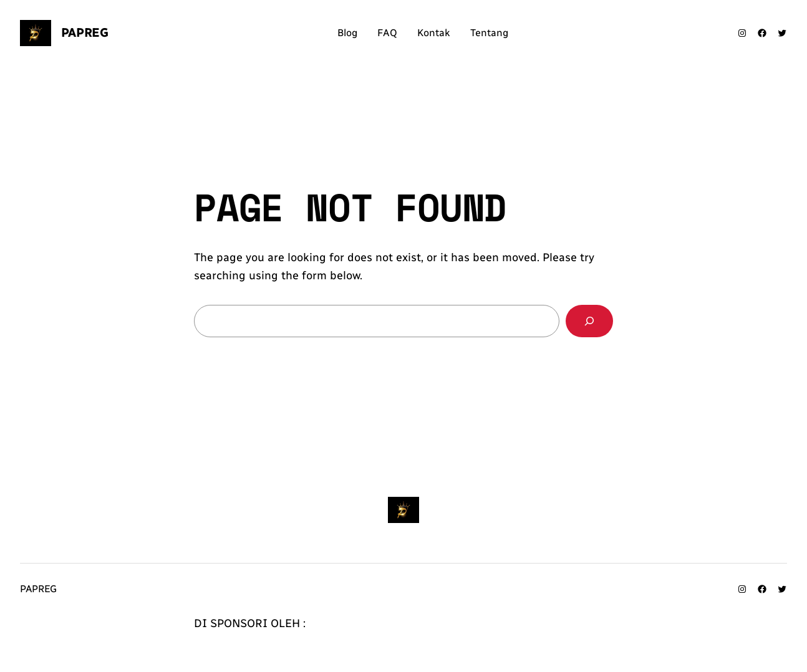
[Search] (589, 321)
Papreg (85, 32)
